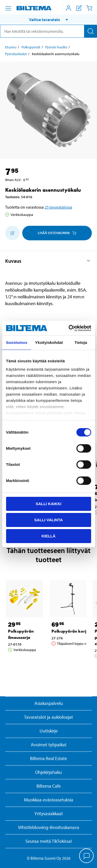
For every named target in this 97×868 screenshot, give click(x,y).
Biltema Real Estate (48, 758)
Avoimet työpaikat (49, 745)
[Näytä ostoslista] (79, 8)
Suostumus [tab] (17, 342)
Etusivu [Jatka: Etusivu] (11, 47)
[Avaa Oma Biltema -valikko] (69, 8)
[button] (48, 20)
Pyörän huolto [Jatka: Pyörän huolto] (56, 47)
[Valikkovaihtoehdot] (8, 8)
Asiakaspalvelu (49, 703)
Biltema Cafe (49, 786)
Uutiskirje (49, 731)
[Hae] (91, 31)
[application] (87, 856)
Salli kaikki (48, 504)
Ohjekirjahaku (48, 772)
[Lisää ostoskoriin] (12, 233)
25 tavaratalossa (58, 207)
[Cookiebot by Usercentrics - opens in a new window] (69, 328)
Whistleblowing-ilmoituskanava (49, 827)
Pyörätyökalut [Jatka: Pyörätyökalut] (16, 54)
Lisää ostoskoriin (57, 233)
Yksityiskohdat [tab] (49, 342)
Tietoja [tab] (81, 342)
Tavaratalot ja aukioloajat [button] (48, 717)
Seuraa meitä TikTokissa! (49, 841)
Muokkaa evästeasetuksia (49, 800)
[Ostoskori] (89, 8)
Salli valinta (48, 520)
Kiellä (48, 536)
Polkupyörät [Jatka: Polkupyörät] (31, 47)
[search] (48, 31)
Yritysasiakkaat (49, 814)
